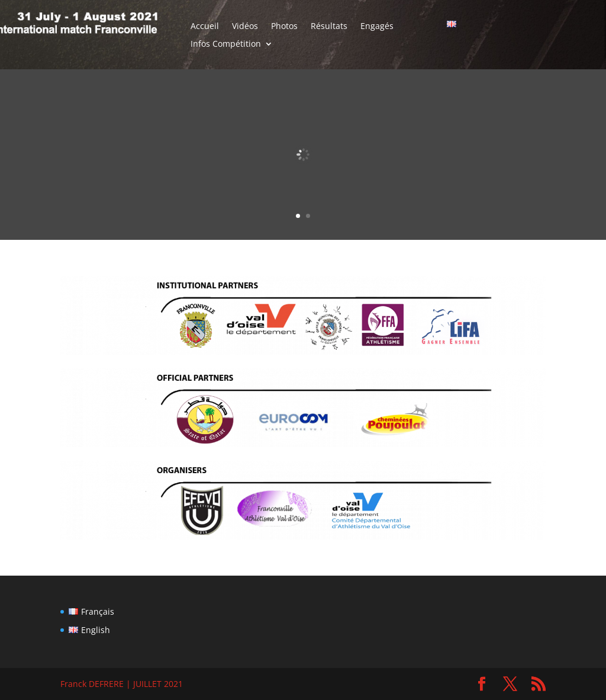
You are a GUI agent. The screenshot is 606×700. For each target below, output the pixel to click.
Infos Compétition (226, 44)
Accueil (205, 27)
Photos (284, 27)
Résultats (329, 27)
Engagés (377, 27)
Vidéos (245, 27)
